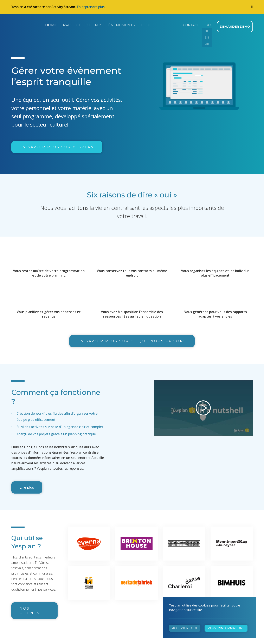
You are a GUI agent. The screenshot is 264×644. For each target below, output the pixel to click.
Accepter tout (185, 628)
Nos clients (30, 609)
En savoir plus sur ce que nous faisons (132, 339)
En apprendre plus (91, 7)
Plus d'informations (226, 628)
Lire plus (27, 486)
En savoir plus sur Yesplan (57, 145)
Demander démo (236, 25)
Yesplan (27, 24)
